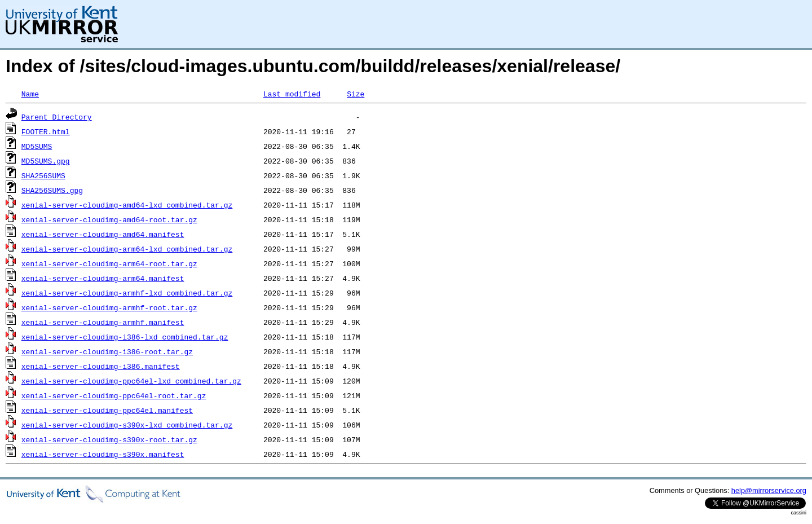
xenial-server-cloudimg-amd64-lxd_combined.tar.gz (127, 205)
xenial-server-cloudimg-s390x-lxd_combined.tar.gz (127, 425)
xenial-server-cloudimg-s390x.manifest (103, 454)
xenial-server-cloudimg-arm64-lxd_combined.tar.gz (127, 249)
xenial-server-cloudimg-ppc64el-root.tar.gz (114, 395)
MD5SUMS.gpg (46, 161)
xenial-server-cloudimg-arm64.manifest (103, 278)
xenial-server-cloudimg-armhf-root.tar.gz (109, 307)
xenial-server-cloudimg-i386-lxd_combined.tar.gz (125, 337)
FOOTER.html (46, 131)
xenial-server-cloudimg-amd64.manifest (103, 234)
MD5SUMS (37, 146)
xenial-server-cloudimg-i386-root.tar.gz (107, 351)
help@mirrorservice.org (769, 490)
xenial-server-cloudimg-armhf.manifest (103, 322)
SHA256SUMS (43, 175)
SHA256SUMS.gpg (52, 190)
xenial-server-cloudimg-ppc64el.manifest (107, 410)
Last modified (292, 94)
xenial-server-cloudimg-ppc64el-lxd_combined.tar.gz (131, 381)
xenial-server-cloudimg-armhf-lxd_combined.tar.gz (127, 293)
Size (356, 94)
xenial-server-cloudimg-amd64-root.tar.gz (109, 219)
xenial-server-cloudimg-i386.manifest (101, 366)
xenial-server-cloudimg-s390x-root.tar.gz (109, 439)
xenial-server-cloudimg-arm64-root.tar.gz (109, 263)
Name (30, 94)
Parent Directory (57, 117)
